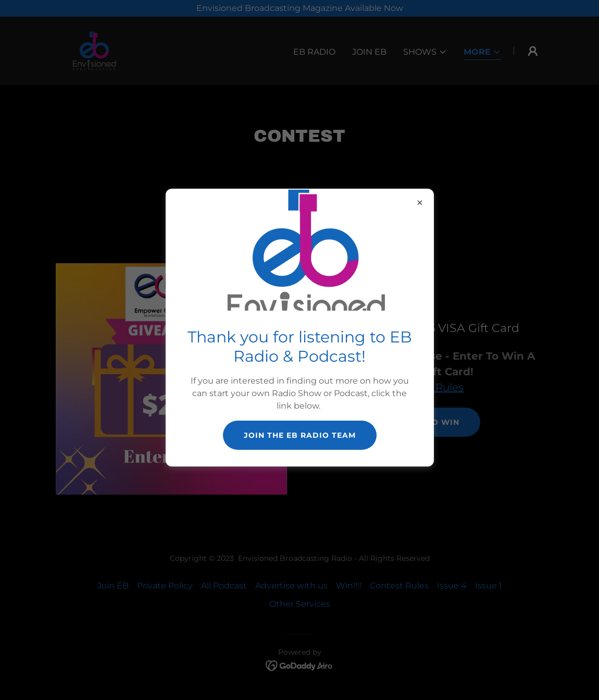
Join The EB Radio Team (300, 435)
